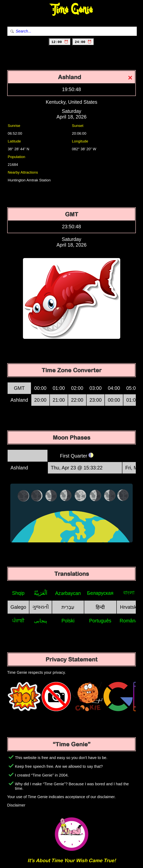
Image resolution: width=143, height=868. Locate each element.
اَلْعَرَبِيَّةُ (41, 593)
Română (129, 621)
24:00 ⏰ (83, 42)
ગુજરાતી (41, 607)
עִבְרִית (68, 607)
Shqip (18, 593)
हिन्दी (100, 607)
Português (100, 621)
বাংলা (129, 593)
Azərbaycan (68, 593)
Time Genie (71, 10)
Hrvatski (129, 607)
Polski (68, 621)
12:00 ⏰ (60, 42)
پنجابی (41, 621)
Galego (18, 607)
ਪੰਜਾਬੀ (18, 621)
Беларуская (100, 593)
